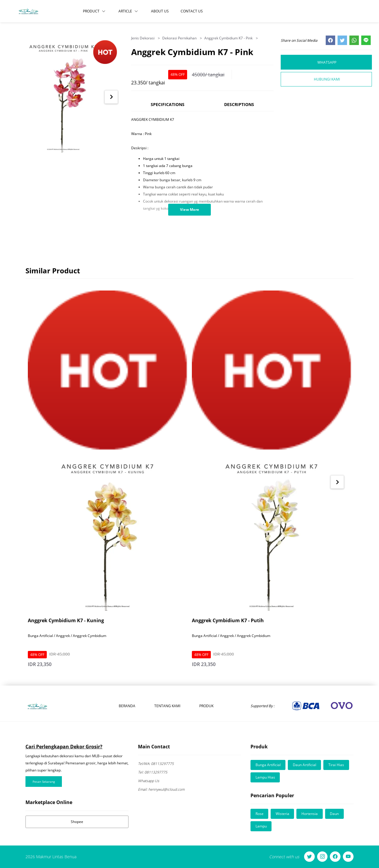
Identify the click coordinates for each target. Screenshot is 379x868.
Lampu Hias (265, 777)
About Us (160, 11)
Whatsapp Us (149, 781)
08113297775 (156, 764)
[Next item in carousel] (111, 97)
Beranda (127, 706)
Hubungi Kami (327, 79)
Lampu (261, 826)
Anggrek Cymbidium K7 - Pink (229, 38)
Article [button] (128, 11)
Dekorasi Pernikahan (180, 38)
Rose (260, 814)
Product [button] (94, 11)
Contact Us (192, 11)
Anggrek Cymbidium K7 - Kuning (66, 620)
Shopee (77, 822)
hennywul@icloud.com (162, 789)
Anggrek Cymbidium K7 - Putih (228, 620)
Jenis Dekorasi (143, 38)
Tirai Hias (337, 765)
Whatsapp (327, 62)
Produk (206, 706)
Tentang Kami (167, 706)
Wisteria (283, 814)
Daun (335, 814)
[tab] (168, 107)
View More (190, 210)
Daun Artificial (305, 765)
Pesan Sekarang (44, 782)
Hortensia (310, 814)
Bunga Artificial (268, 765)
